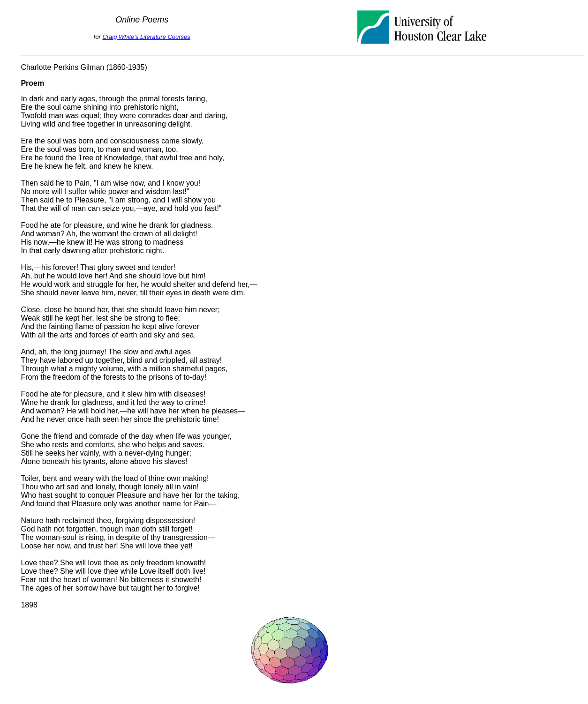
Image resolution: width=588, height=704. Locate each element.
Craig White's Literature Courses (146, 37)
